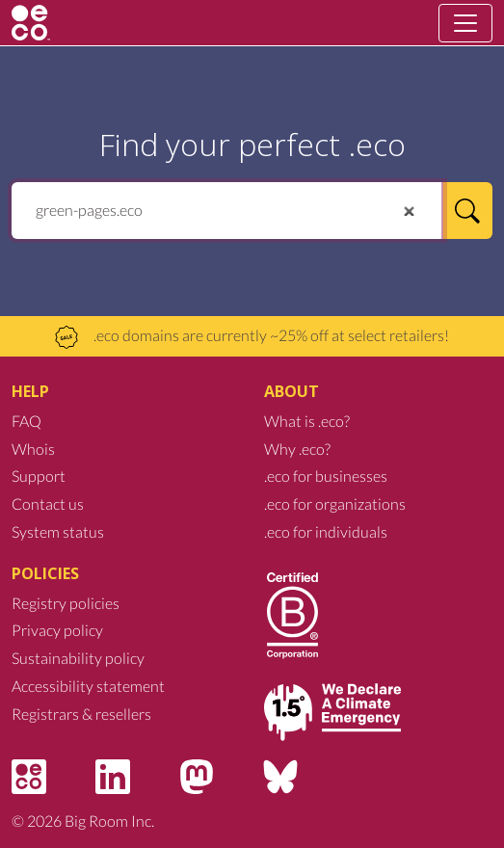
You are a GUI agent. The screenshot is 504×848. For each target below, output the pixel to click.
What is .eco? (307, 421)
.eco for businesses (326, 476)
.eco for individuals (326, 531)
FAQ (27, 421)
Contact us (48, 503)
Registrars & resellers (81, 714)
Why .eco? (297, 449)
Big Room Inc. (109, 821)
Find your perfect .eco (252, 144)
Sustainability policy (78, 658)
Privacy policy (57, 630)
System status (58, 531)
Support (39, 476)
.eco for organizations (335, 503)
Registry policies (66, 603)
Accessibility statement (88, 686)
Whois (33, 449)
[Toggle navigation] (465, 23)
